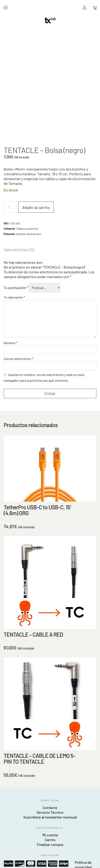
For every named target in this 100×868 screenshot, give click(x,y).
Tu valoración (14, 208)
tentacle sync (34, 144)
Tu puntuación (16, 198)
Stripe (64, 774)
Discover (19, 774)
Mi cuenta (50, 745)
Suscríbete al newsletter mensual (50, 727)
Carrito (50, 750)
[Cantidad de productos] (10, 118)
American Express (53, 774)
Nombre (11, 253)
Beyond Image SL (50, 800)
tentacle (21, 144)
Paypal (8, 774)
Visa (42, 774)
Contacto (50, 718)
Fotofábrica (50, 805)
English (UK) (8, 866)
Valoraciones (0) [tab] (19, 160)
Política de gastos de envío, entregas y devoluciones (50, 782)
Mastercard (31, 774)
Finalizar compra (50, 755)
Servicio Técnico (50, 723)
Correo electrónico (18, 269)
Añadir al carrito (36, 118)
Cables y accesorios (27, 139)
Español (5, 862)
